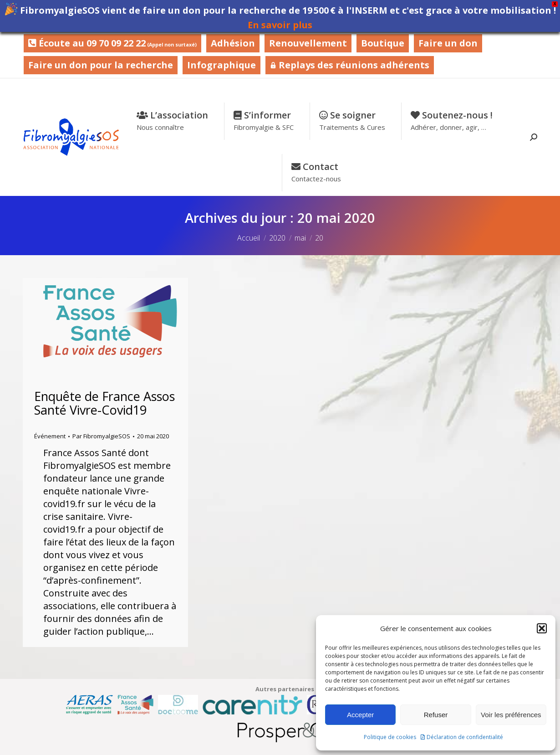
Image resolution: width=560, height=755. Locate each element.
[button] (542, 628)
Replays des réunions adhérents (350, 65)
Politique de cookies (390, 737)
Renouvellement (308, 43)
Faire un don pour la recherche (101, 65)
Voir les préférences (511, 715)
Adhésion (233, 43)
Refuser (436, 715)
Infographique (221, 65)
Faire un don (448, 43)
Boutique (383, 43)
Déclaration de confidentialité (465, 737)
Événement (50, 436)
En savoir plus (280, 25)
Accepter (360, 715)
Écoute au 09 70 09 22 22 (112, 43)
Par (101, 436)
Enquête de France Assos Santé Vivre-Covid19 (104, 403)
